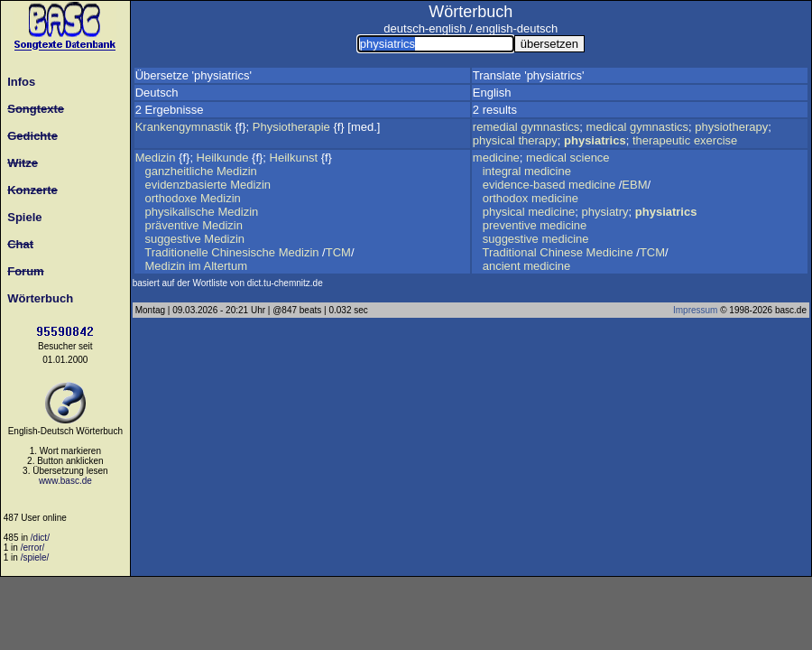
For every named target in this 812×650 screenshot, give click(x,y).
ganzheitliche (180, 171)
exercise (715, 140)
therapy (537, 140)
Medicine (610, 252)
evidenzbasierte (186, 185)
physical (494, 140)
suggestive (173, 239)
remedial (495, 127)
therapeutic (661, 140)
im (195, 266)
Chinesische (243, 252)
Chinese (561, 252)
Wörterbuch (37, 298)
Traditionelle (176, 252)
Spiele (22, 217)
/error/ (33, 548)
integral (502, 171)
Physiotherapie (291, 127)
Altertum (226, 266)
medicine (496, 158)
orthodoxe (171, 198)
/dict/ (40, 538)
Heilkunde (223, 158)
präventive (172, 225)
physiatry (605, 212)
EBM (634, 185)
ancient (502, 266)
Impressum (695, 310)
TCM (338, 252)
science (590, 158)
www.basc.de (65, 481)
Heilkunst (294, 158)
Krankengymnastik (184, 127)
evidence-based (524, 185)
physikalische (180, 212)
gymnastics (550, 127)
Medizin (156, 158)
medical (607, 127)
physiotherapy (731, 127)
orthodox (506, 198)
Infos (18, 82)
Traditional (509, 252)
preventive (510, 225)
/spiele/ (35, 557)
